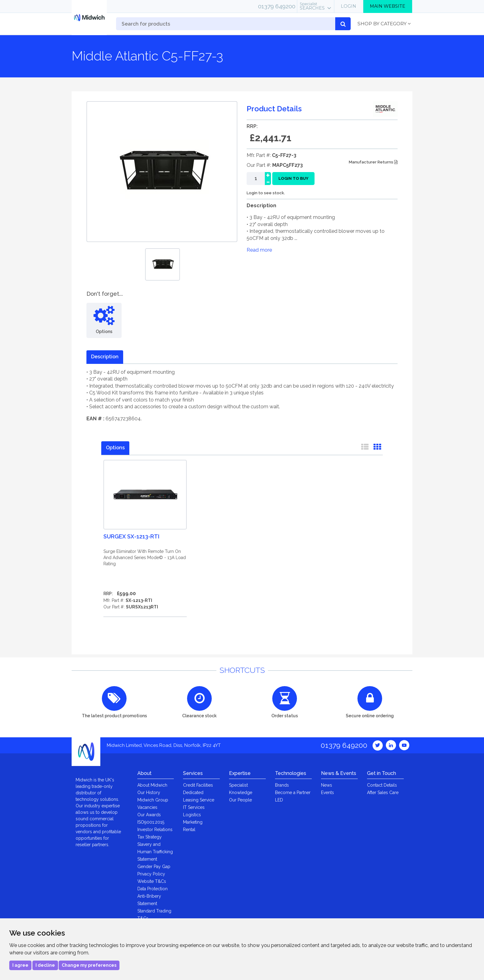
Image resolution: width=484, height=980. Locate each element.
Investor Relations (155, 830)
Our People (240, 800)
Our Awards (149, 815)
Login (348, 6)
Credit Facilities (198, 785)
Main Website (388, 6)
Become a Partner (293, 793)
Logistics (192, 815)
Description (105, 357)
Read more (259, 250)
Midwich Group (153, 800)
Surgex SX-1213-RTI (131, 536)
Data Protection (152, 889)
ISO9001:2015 (151, 822)
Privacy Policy (151, 874)
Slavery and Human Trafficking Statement (155, 852)
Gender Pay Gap (154, 867)
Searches (312, 6)
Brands (282, 785)
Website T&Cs (152, 881)
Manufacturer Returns (373, 162)
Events (328, 793)
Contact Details (382, 785)
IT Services (194, 807)
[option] (163, 264)
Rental (189, 830)
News (327, 785)
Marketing (193, 822)
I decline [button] (45, 965)
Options (115, 448)
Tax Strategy (150, 837)
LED (279, 800)
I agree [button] (20, 965)
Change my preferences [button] (89, 965)
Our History (149, 793)
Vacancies (147, 807)
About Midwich (152, 785)
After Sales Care (383, 793)
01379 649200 (277, 6)
